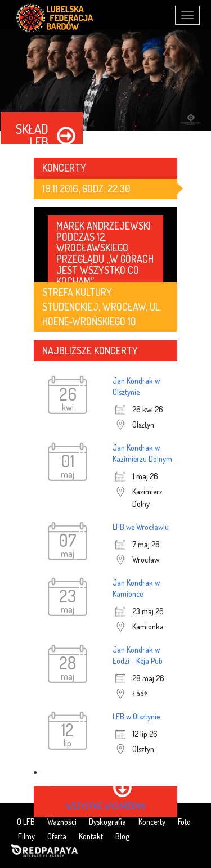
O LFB (26, 822)
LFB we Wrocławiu (141, 527)
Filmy (26, 836)
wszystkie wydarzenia (106, 806)
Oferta (57, 836)
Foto (184, 822)
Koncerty (152, 822)
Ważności (62, 822)
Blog (122, 836)
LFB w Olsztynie (136, 716)
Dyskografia (107, 822)
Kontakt (91, 836)
